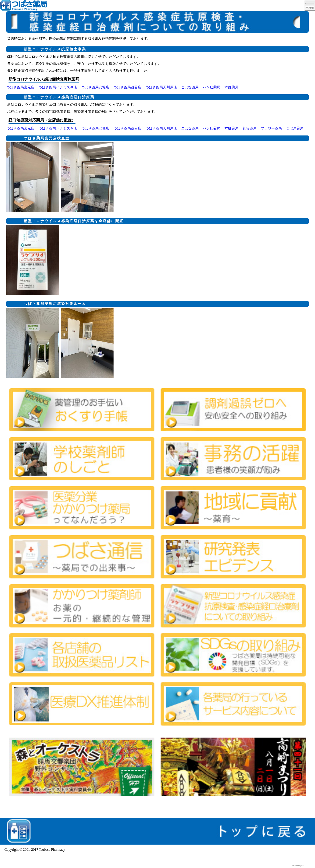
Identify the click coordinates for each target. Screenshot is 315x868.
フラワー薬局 (271, 128)
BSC (303, 866)
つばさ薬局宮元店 (20, 87)
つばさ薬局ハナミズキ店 (58, 87)
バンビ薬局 (212, 87)
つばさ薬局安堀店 (95, 87)
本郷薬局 (231, 87)
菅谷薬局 (250, 128)
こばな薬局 (190, 87)
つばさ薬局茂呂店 (127, 87)
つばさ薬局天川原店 (161, 87)
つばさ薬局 (295, 128)
